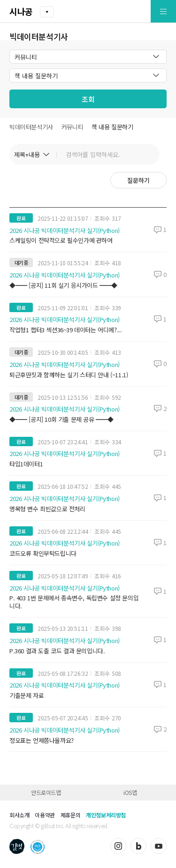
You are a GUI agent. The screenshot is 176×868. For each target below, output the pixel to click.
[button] (142, 11)
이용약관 (45, 815)
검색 (148, 154)
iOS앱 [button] (130, 792)
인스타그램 (118, 846)
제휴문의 (70, 815)
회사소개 (19, 815)
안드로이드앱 (46, 792)
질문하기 (138, 180)
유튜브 (159, 846)
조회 (88, 99)
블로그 (138, 846)
